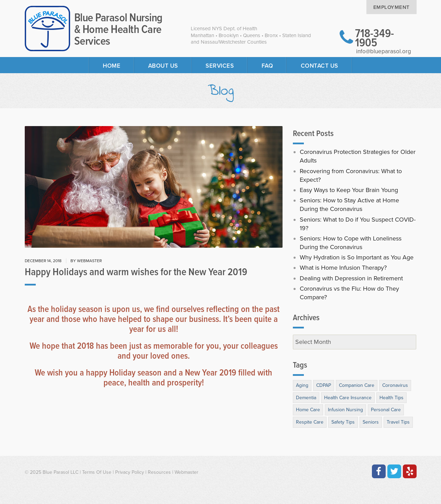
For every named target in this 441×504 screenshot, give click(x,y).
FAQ (267, 66)
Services (220, 66)
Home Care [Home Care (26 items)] (308, 410)
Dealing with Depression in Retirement (351, 278)
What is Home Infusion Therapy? (343, 268)
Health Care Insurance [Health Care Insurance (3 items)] (348, 398)
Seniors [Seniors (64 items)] (371, 422)
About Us (163, 66)
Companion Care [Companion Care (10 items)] (357, 385)
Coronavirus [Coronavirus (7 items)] (395, 385)
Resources (159, 472)
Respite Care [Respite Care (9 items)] (310, 422)
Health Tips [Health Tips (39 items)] (392, 398)
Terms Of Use (97, 472)
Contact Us (319, 66)
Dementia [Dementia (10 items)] (306, 398)
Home (112, 66)
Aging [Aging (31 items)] (302, 385)
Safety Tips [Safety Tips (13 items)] (343, 422)
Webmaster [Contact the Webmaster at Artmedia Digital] (186, 472)
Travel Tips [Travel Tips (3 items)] (398, 422)
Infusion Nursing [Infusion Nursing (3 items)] (345, 410)
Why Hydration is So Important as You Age (357, 257)
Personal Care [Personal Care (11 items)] (386, 410)
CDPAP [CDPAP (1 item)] (324, 385)
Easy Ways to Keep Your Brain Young (349, 190)
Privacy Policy (130, 472)
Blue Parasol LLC (60, 472)
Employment (392, 7)
